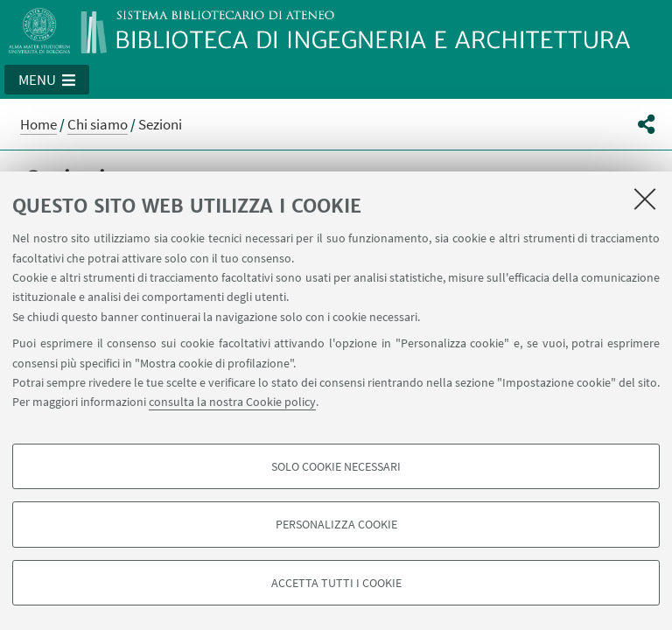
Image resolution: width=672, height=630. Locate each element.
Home (38, 124)
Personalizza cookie (336, 524)
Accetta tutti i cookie (336, 583)
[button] (47, 80)
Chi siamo (98, 124)
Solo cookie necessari (336, 466)
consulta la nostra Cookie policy (232, 402)
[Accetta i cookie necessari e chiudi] (645, 199)
